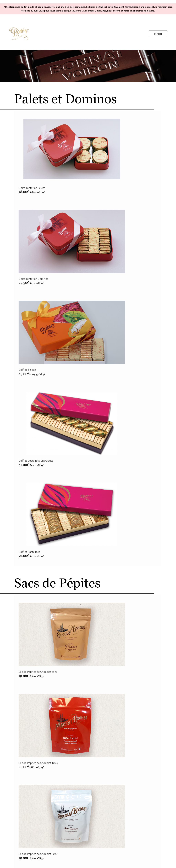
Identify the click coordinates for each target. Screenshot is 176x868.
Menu (158, 34)
